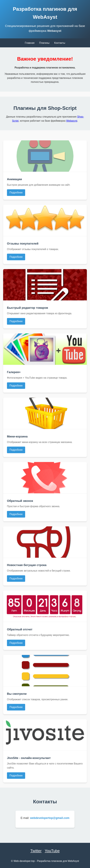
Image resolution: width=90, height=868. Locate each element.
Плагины (44, 43)
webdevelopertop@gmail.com (50, 818)
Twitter (36, 851)
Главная (30, 43)
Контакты (60, 43)
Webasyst (54, 31)
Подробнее (16, 193)
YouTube (52, 851)
